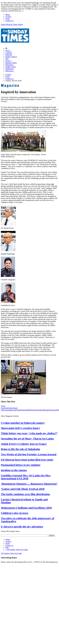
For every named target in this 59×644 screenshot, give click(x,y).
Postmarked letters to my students (21, 465)
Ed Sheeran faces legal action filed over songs (27, 460)
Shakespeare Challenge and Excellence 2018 (26, 508)
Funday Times (11, 67)
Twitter (10, 408)
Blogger (46, 410)
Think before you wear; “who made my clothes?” (29, 433)
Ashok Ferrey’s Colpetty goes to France (24, 444)
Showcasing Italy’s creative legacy (20, 428)
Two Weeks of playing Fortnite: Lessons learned (29, 454)
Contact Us (9, 21)
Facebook (4, 408)
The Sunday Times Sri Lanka (17, 550)
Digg (10, 410)
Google (14, 410)
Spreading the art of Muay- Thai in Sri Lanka (27, 439)
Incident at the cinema (14, 470)
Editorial (9, 55)
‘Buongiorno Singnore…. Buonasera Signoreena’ (29, 484)
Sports (8, 61)
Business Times (11, 63)
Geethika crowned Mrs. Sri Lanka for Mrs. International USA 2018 (26, 477)
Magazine (10, 65)
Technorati (35, 410)
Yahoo (41, 410)
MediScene (9, 69)
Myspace (53, 410)
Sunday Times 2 (11, 57)
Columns (9, 53)
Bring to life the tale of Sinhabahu (20, 449)
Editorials (9, 24)
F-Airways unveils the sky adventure (22, 527)
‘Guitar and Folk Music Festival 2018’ (23, 489)
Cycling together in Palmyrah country (23, 423)
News (8, 51)
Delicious (4, 410)
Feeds (8, 19)
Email (15, 408)
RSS (7, 548)
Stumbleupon (21, 410)
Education (10, 71)
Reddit (29, 410)
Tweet (3, 406)
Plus (7, 59)
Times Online (18, 24)
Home (8, 15)
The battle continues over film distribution (25, 494)
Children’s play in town (14, 513)
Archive (8, 17)
